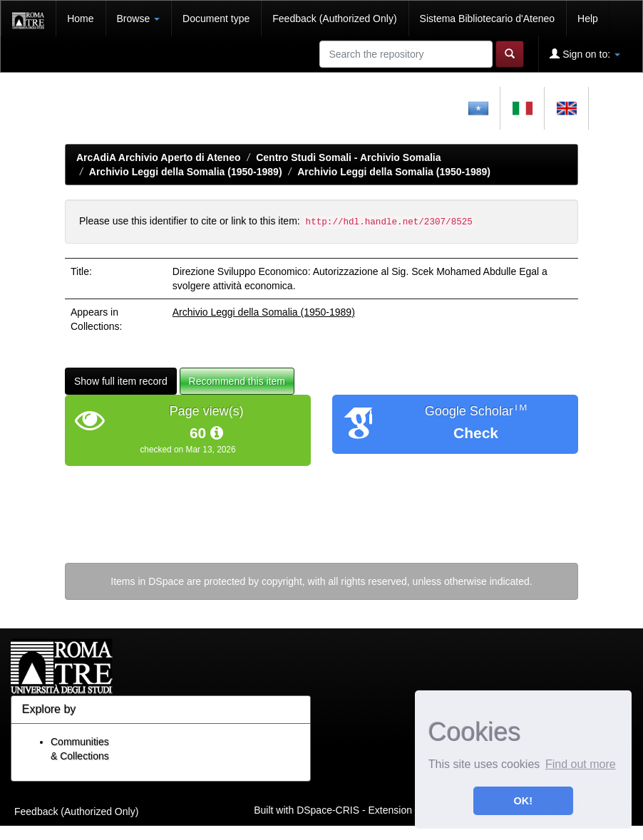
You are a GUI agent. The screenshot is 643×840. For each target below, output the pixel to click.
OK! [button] (523, 801)
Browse (139, 19)
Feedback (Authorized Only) (334, 19)
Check (476, 433)
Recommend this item (237, 381)
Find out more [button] (581, 764)
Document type (216, 19)
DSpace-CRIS (328, 809)
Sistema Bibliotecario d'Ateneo (487, 19)
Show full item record (121, 381)
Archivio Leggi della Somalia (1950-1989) (186, 172)
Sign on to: (585, 54)
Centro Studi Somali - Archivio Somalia (348, 157)
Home (80, 19)
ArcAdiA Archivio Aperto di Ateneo (159, 157)
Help (588, 19)
